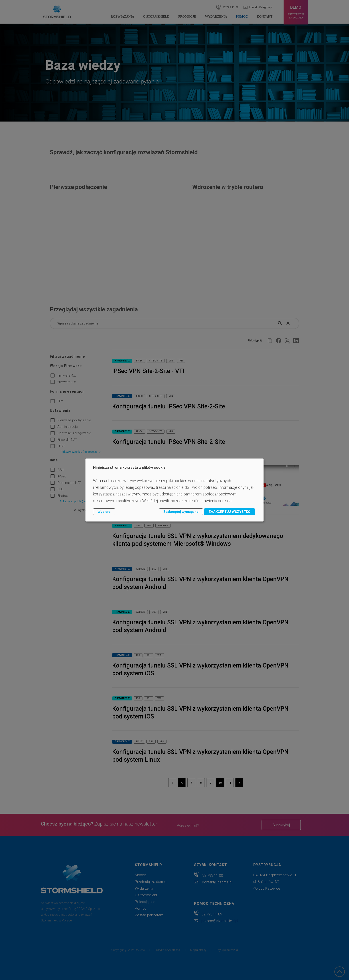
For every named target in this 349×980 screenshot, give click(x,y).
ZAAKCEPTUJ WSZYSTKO (229, 512)
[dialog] (174, 490)
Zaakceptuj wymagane (181, 512)
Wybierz (104, 512)
